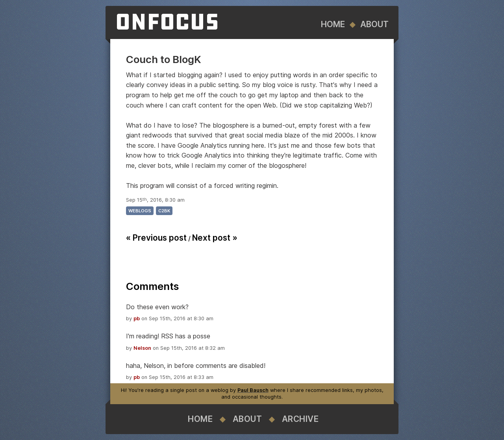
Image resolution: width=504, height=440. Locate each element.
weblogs (140, 211)
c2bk (164, 211)
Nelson (142, 348)
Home (333, 24)
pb (137, 318)
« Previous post (156, 238)
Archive (300, 419)
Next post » (215, 238)
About (374, 24)
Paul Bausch (253, 390)
